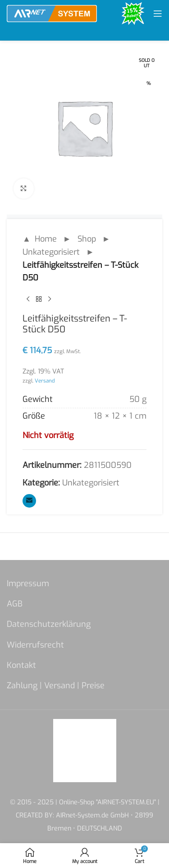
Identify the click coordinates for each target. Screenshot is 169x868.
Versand (45, 381)
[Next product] (50, 299)
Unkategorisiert (51, 252)
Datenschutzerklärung (49, 624)
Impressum (28, 583)
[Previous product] (28, 299)
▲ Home (40, 239)
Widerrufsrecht (35, 645)
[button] (16, 852)
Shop (87, 239)
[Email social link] (29, 501)
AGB (15, 604)
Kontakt (21, 665)
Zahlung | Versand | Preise (56, 686)
